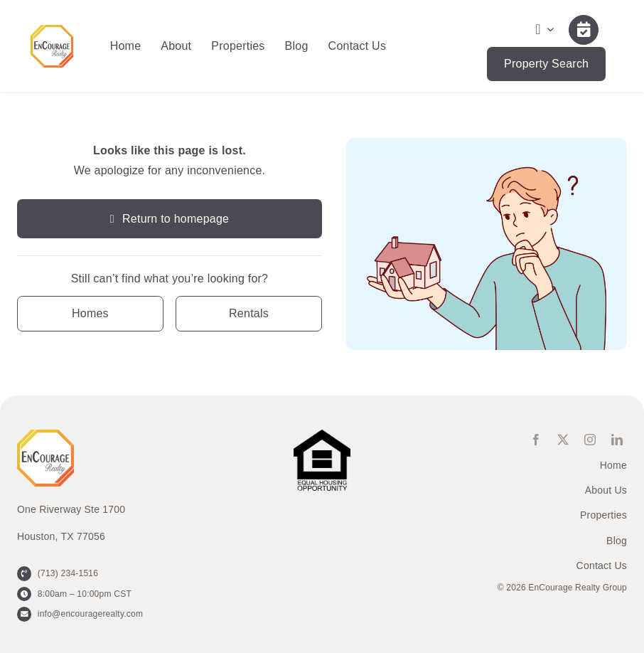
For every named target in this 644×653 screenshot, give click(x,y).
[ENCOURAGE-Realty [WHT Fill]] (52, 30)
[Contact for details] (90, 313)
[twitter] (563, 440)
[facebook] (536, 440)
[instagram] (590, 440)
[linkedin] (617, 440)
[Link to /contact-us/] (584, 30)
